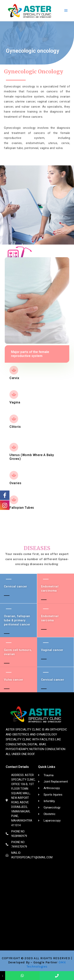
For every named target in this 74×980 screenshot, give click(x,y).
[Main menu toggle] (66, 10)
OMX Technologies (46, 964)
